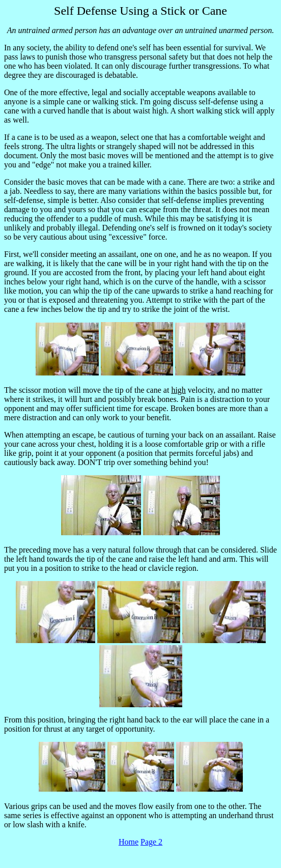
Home (129, 842)
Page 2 (151, 842)
